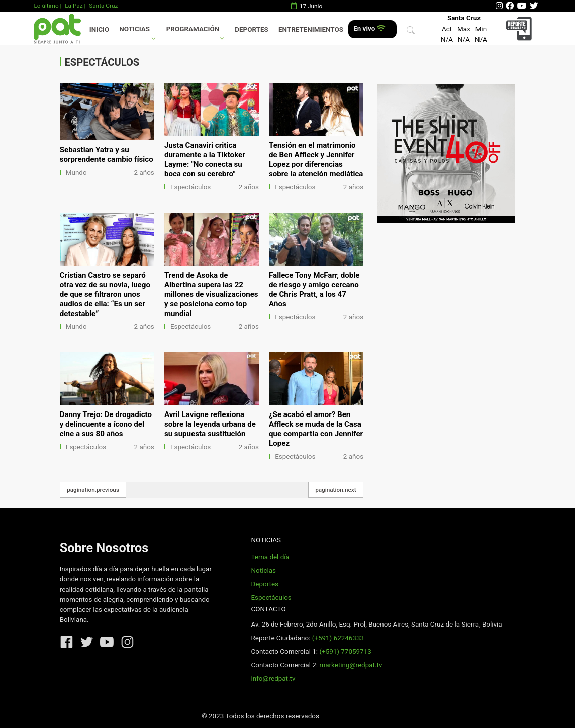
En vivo (369, 28)
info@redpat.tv (273, 679)
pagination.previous (93, 490)
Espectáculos (190, 187)
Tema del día (270, 557)
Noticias (134, 29)
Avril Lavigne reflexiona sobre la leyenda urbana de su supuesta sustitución (210, 424)
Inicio (99, 29)
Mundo (76, 173)
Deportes (252, 29)
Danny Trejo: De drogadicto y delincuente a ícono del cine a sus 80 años (106, 424)
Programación (193, 29)
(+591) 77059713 (345, 651)
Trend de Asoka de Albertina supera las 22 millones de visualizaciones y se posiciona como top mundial (211, 294)
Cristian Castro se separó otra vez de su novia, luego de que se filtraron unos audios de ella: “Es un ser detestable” (105, 294)
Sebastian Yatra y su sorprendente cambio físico (107, 154)
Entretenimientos (311, 29)
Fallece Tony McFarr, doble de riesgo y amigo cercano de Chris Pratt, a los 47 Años (314, 290)
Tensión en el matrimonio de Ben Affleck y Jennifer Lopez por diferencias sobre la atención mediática (316, 160)
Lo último (46, 6)
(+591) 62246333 (338, 638)
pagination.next (336, 490)
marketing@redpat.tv (351, 665)
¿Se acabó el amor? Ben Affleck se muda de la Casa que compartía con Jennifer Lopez (316, 429)
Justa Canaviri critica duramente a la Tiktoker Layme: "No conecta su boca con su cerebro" (205, 160)
